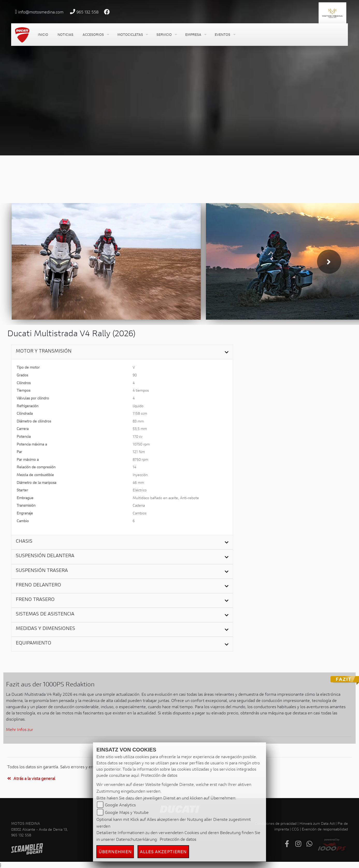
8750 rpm (140, 459)
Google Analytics (120, 805)
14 (134, 467)
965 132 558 (88, 12)
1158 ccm (140, 413)
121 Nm (139, 452)
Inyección (140, 475)
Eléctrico (140, 490)
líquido (138, 406)
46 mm (138, 482)
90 (135, 375)
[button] (95, 35)
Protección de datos (159, 775)
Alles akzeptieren (163, 852)
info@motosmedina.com (41, 12)
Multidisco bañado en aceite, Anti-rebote (166, 498)
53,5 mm (140, 429)
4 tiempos (141, 390)
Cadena (139, 505)
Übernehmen (115, 852)
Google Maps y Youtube (127, 812)
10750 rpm (141, 444)
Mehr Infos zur (20, 729)
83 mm (138, 421)
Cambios (139, 513)
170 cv (138, 436)
